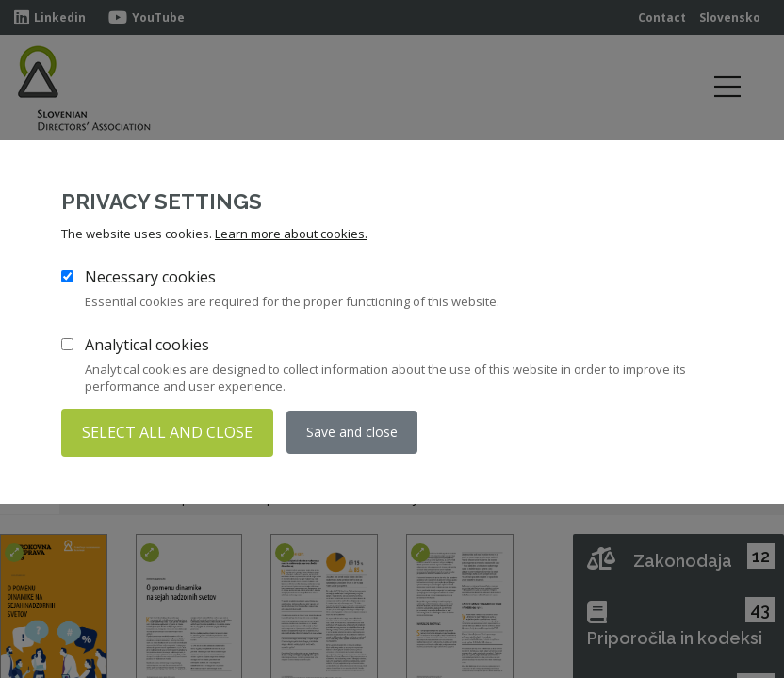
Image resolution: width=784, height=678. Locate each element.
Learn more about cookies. (291, 234)
